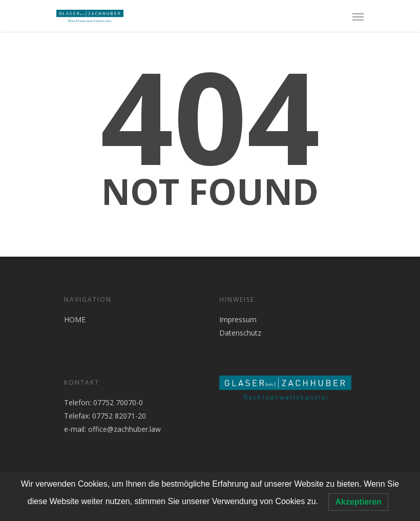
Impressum (238, 319)
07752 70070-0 (117, 402)
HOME (75, 319)
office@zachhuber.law (124, 429)
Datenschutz (240, 333)
